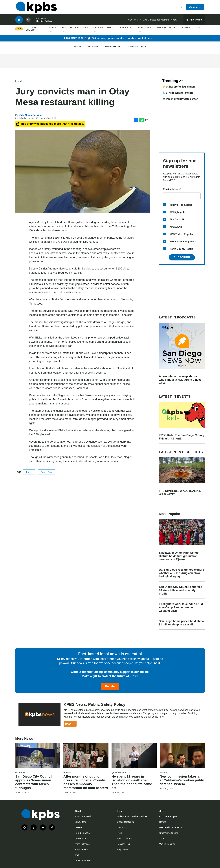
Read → (70, 724)
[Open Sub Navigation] (51, 35)
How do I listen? (125, 838)
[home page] (36, 8)
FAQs (120, 833)
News (52, 30)
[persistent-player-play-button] (19, 22)
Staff (77, 855)
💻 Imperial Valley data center (180, 99)
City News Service (30, 115)
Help (198, 32)
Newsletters (80, 822)
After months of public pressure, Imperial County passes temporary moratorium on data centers (86, 782)
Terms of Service (82, 861)
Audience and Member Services (132, 816)
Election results (30, 32)
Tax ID (162, 838)
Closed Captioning (126, 822)
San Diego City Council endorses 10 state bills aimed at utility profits (181, 590)
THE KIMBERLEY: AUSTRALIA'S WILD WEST (180, 493)
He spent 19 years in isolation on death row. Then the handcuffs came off (132, 782)
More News (25, 738)
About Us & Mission (84, 816)
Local (78, 46)
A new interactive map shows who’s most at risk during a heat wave (180, 380)
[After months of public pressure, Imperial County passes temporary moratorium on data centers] (86, 756)
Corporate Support (168, 816)
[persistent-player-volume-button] (28, 22)
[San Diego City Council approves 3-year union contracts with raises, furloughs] (38, 756)
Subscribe (182, 257)
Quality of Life (119, 773)
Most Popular (171, 514)
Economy (20, 773)
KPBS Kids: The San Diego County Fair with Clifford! (182, 437)
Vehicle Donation (167, 844)
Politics (67, 773)
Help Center (123, 849)
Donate (110, 686)
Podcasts (144, 30)
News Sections (137, 46)
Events (185, 30)
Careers (78, 827)
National (93, 46)
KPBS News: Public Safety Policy (94, 704)
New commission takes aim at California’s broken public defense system (182, 780)
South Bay (46, 472)
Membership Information (171, 827)
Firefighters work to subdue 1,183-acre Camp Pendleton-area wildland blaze (181, 607)
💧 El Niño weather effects (178, 93)
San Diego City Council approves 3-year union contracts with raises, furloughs (34, 782)
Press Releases (82, 844)
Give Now (196, 8)
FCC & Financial (82, 833)
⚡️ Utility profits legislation (178, 87)
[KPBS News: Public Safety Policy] (39, 715)
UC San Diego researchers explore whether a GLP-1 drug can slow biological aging (181, 573)
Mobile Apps (80, 838)
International (113, 46)
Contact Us (122, 827)
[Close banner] (216, 38)
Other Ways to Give (169, 833)
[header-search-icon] (182, 8)
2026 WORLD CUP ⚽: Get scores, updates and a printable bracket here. (108, 38)
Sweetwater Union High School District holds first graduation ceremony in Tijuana (179, 556)
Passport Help (124, 844)
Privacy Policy (81, 849)
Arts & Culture (103, 30)
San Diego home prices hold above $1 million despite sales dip (182, 623)
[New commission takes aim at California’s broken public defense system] (182, 756)
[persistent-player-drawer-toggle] (194, 22)
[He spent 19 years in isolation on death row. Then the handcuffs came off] (134, 756)
